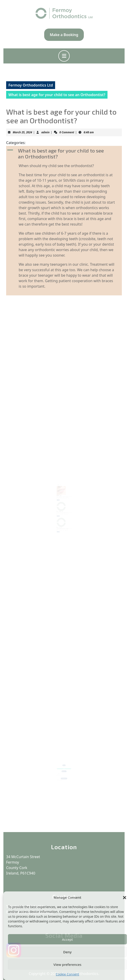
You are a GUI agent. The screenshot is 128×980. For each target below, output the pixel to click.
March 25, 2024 (22, 132)
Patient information (61, 508)
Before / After (60, 495)
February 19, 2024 (60, 496)
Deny (68, 952)
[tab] (64, 56)
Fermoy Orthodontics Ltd (31, 85)
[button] (125, 897)
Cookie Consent (68, 974)
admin (45, 132)
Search (64, 764)
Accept (67, 939)
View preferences (68, 964)
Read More (59, 499)
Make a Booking (64, 35)
